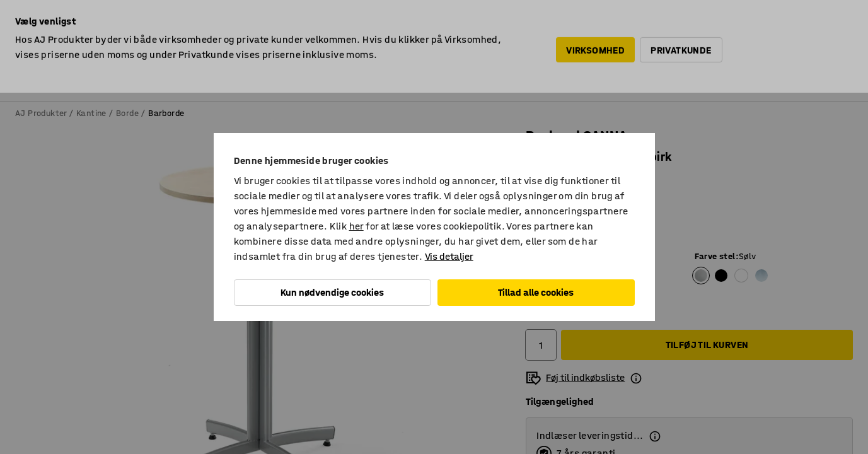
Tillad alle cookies (536, 292)
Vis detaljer (449, 256)
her (356, 226)
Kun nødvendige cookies (332, 292)
